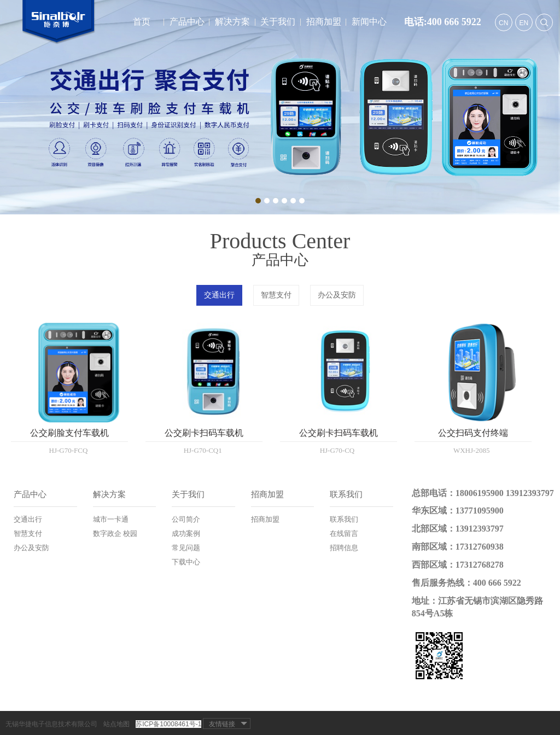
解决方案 (232, 22)
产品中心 (187, 22)
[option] (280, 107)
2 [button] (267, 201)
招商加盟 (324, 22)
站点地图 (116, 724)
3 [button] (276, 201)
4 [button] (284, 201)
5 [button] (293, 201)
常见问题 (186, 548)
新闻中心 (369, 22)
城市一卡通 (111, 519)
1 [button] (258, 201)
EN (524, 23)
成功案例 (186, 533)
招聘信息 (344, 548)
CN (503, 23)
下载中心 (186, 562)
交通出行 (219, 295)
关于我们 (278, 22)
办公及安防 (337, 295)
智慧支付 (276, 295)
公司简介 (186, 519)
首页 (142, 22)
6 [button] (302, 201)
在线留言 (344, 533)
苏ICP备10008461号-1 (168, 724)
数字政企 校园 (115, 533)
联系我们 (346, 494)
